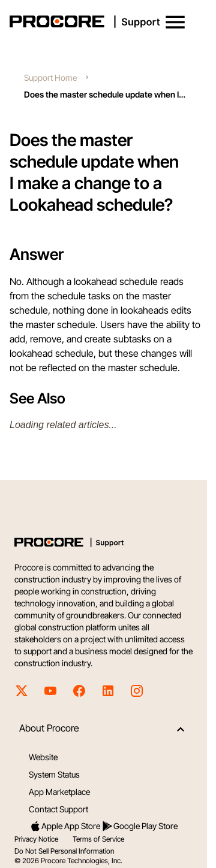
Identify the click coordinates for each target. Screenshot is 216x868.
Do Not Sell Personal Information (64, 851)
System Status (54, 774)
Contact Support (58, 809)
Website (43, 757)
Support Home (50, 78)
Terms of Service (98, 839)
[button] (175, 22)
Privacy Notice (36, 839)
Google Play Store (139, 826)
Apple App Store (65, 826)
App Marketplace (59, 792)
